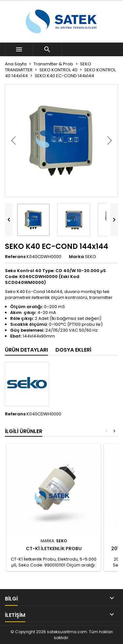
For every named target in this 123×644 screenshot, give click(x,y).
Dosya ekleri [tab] (73, 350)
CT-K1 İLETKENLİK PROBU (54, 548)
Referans (15, 257)
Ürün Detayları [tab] (26, 350)
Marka (76, 257)
